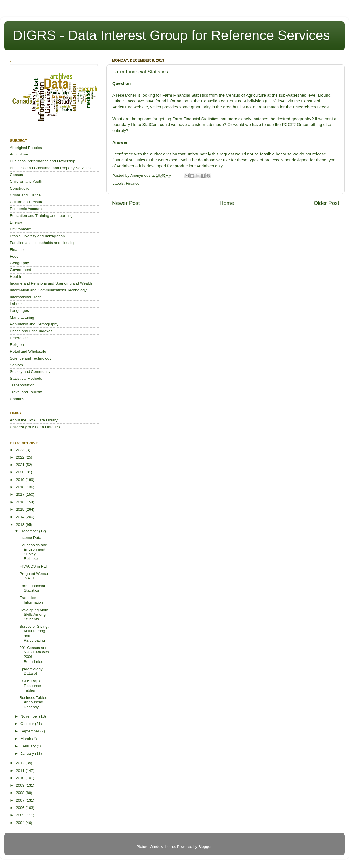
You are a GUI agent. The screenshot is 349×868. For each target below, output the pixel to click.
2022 (21, 457)
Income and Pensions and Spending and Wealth (51, 283)
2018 (21, 487)
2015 (21, 509)
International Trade (26, 297)
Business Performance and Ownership (43, 161)
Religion (17, 345)
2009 (21, 785)
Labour (16, 304)
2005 (21, 815)
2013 (21, 525)
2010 (21, 778)
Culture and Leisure (27, 202)
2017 (21, 494)
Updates (17, 399)
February (29, 746)
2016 (21, 502)
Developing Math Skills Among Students (34, 614)
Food (14, 256)
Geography (19, 263)
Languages (19, 311)
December (30, 531)
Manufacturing (22, 317)
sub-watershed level (298, 95)
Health (15, 277)
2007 (21, 800)
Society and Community (30, 372)
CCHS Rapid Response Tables (31, 685)
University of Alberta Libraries (35, 427)
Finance (133, 183)
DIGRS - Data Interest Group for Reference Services (171, 35)
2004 (21, 823)
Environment (21, 229)
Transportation (22, 385)
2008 (21, 793)
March (26, 739)
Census (16, 175)
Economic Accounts (27, 209)
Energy (16, 222)
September (30, 731)
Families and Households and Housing (43, 243)
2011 (21, 771)
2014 (21, 517)
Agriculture (19, 154)
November (30, 716)
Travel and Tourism (26, 392)
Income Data (31, 538)
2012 (21, 763)
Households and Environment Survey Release (33, 552)
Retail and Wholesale (28, 351)
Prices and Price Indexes (31, 331)
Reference (19, 338)
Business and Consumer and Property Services (50, 168)
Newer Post (126, 203)
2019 (21, 480)
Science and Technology (31, 358)
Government (20, 270)
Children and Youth (26, 181)
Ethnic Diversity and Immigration (37, 236)
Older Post (326, 203)
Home (227, 203)
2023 (21, 450)
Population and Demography (34, 324)
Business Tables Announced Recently (33, 702)
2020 (21, 472)
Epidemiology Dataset (31, 671)
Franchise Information (31, 600)
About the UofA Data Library (34, 420)
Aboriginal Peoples (26, 148)
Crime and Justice (25, 195)
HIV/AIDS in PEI (33, 566)
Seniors (16, 365)
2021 (21, 465)
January (28, 754)
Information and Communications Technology (48, 290)
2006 (21, 808)
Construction (21, 188)
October (28, 724)
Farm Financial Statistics (32, 588)
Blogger (205, 847)
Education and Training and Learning (41, 216)
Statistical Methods (26, 378)
